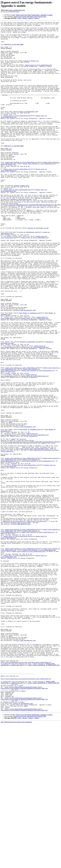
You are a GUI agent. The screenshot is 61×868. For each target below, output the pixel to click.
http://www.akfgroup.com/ (22, 624)
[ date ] (19, 18)
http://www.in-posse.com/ (22, 623)
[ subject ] (31, 18)
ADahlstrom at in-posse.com (12, 621)
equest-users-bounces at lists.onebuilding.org (21, 190)
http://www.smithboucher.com (26, 368)
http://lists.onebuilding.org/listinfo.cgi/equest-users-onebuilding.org (26, 791)
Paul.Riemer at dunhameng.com (29, 371)
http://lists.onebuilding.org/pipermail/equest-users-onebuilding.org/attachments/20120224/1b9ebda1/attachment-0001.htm (24, 821)
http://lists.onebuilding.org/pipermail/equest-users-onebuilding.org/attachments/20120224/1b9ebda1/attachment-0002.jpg (24, 834)
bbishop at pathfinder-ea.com (21, 235)
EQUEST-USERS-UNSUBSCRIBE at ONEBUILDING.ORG (43, 794)
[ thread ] (25, 18)
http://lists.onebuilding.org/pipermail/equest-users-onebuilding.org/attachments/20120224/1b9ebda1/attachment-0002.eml (24, 847)
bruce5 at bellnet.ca (31, 69)
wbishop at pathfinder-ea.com (38, 269)
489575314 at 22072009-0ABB (14, 49)
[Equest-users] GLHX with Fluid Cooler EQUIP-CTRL (30, 17)
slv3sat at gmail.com (21, 218)
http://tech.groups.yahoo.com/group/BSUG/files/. (33, 534)
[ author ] (37, 18)
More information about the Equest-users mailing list (16, 860)
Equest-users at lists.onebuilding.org (38, 74)
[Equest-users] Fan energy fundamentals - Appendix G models (34, 15)
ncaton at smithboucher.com (17, 10)
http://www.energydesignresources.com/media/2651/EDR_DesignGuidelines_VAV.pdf (32, 241)
